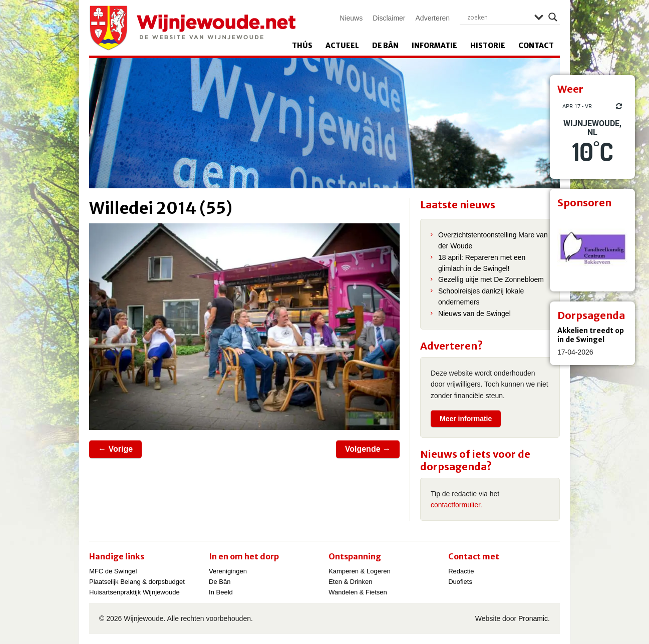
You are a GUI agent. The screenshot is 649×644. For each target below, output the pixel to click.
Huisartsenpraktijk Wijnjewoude (134, 592)
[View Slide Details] (592, 249)
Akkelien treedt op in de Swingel (591, 335)
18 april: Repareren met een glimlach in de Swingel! (482, 263)
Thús (302, 46)
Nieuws (351, 18)
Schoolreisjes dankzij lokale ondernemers (481, 296)
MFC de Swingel (113, 571)
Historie (488, 46)
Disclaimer (389, 18)
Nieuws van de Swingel (474, 313)
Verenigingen (228, 571)
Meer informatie (466, 419)
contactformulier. (456, 505)
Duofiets (460, 582)
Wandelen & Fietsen (358, 592)
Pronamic (533, 618)
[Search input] (498, 17)
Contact (536, 46)
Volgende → (368, 449)
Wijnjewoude (192, 28)
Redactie (461, 571)
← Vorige (115, 449)
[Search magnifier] (553, 17)
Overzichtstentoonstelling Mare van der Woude (493, 240)
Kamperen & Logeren (360, 571)
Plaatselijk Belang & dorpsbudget (137, 582)
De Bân (385, 46)
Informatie (434, 46)
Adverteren (433, 18)
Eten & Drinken (350, 582)
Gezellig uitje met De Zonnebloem (491, 279)
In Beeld (221, 592)
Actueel (342, 46)
